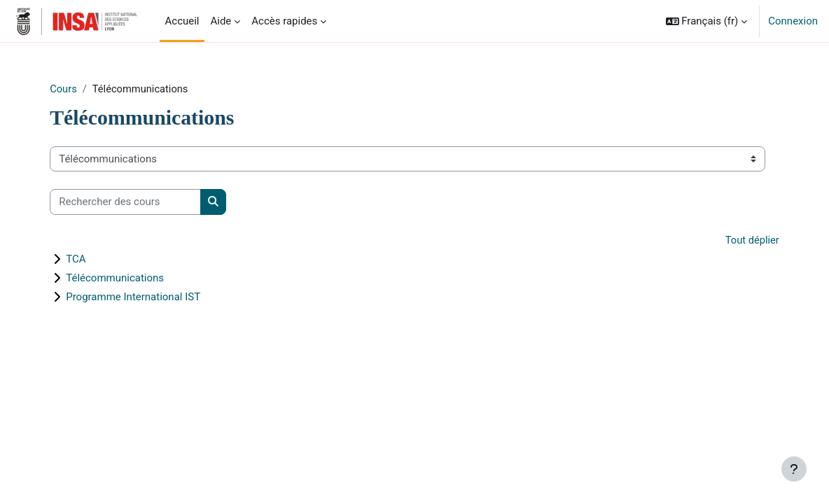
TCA (95, 260)
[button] (707, 21)
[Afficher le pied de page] (794, 469)
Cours (82, 89)
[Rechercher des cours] (144, 202)
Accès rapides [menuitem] (284, 21)
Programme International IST (152, 297)
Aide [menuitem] (221, 21)
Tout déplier (733, 240)
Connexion (793, 21)
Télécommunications (134, 279)
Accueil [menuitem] (182, 21)
